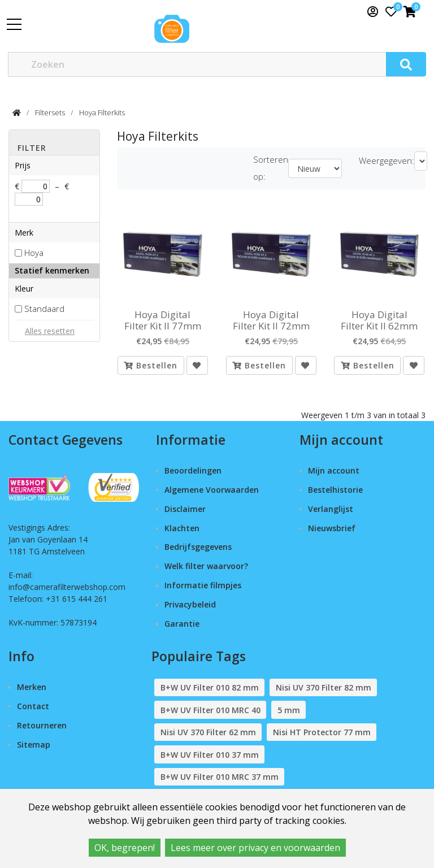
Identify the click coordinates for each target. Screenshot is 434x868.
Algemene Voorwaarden (212, 490)
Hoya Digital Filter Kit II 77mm (163, 321)
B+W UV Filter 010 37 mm (210, 755)
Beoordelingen (193, 470)
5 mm (289, 710)
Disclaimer (185, 509)
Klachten (182, 528)
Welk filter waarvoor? (206, 566)
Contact (33, 706)
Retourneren (42, 725)
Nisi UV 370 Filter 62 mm (208, 732)
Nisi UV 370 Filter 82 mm (324, 687)
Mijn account (334, 470)
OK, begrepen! (125, 848)
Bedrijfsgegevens (198, 547)
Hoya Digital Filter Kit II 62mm (379, 321)
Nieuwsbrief (332, 528)
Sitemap (34, 745)
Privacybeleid (190, 604)
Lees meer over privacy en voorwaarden (255, 848)
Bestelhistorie (335, 490)
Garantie (182, 624)
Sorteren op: (271, 168)
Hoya (34, 253)
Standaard (44, 309)
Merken (32, 687)
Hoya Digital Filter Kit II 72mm (271, 321)
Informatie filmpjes (203, 585)
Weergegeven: (387, 160)
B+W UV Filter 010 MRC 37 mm (220, 777)
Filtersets (50, 112)
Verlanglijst (331, 509)
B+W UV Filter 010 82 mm (210, 687)
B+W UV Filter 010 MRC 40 (211, 710)
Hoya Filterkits (102, 112)
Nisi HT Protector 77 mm (322, 732)
